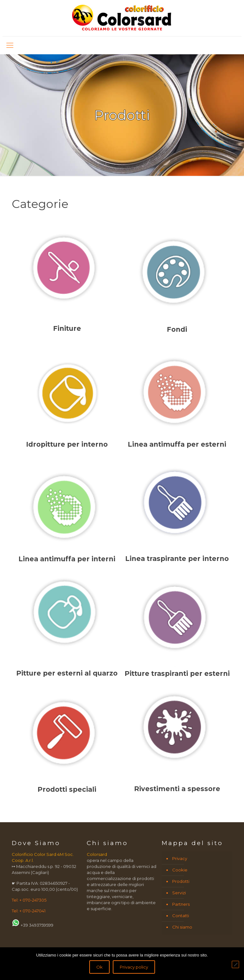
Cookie (180, 870)
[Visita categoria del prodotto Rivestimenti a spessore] (177, 741)
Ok (99, 967)
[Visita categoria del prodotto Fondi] (177, 281)
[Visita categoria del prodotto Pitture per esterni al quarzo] (67, 626)
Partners (181, 904)
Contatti (181, 916)
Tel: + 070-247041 (29, 911)
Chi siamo (182, 927)
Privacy (180, 858)
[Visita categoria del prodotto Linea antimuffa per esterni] (177, 397)
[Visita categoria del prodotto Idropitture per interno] (67, 397)
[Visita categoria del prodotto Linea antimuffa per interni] (67, 511)
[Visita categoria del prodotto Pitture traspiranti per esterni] (177, 626)
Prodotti (181, 881)
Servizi (179, 893)
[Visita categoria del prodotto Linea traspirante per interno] (177, 511)
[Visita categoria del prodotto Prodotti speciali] (67, 741)
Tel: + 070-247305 (29, 900)
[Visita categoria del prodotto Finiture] (67, 281)
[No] (235, 964)
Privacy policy (134, 967)
